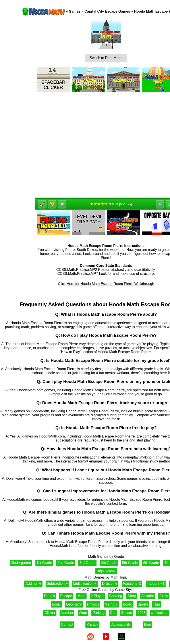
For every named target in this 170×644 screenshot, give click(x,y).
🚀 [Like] (42, 204)
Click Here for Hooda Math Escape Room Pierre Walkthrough (106, 284)
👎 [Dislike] (53, 204)
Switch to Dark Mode (106, 58)
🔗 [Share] (160, 204)
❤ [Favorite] (63, 204)
